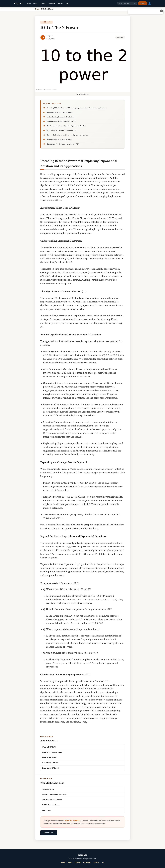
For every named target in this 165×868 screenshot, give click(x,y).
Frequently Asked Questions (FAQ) (59, 139)
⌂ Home (143, 3)
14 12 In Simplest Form (51, 805)
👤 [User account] (150, 3)
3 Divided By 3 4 (48, 789)
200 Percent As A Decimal (52, 800)
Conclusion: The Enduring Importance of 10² (63, 144)
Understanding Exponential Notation (60, 117)
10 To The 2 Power (72, 821)
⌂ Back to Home (49, 833)
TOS (67, 3)
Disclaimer (52, 3)
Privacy (60, 3)
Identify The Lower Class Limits (54, 794)
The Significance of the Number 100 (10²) (62, 121)
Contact (43, 3)
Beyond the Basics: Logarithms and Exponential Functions (68, 135)
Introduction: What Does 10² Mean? (60, 112)
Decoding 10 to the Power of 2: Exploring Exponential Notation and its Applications (77, 108)
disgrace (19, 3)
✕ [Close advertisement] (161, 11)
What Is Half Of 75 (49, 747)
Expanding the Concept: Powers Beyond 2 (62, 130)
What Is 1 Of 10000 (49, 757)
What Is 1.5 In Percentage (52, 752)
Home (29, 3)
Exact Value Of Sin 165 (51, 768)
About (35, 3)
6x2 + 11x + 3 (47, 810)
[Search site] (127, 3)
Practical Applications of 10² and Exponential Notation (66, 126)
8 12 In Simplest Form (50, 763)
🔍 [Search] (135, 3)
